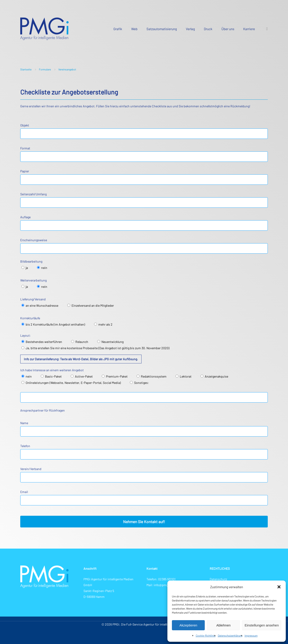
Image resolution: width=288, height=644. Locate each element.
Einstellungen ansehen (262, 625)
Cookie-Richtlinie (206, 635)
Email (144, 498)
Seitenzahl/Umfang (144, 200)
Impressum (251, 635)
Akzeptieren (188, 625)
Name (144, 429)
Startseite (26, 69)
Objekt (144, 131)
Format (144, 154)
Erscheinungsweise (144, 246)
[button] (279, 587)
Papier (144, 177)
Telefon (144, 452)
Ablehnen (223, 625)
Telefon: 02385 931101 (161, 579)
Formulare (45, 69)
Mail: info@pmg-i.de (160, 585)
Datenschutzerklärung (230, 635)
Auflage (144, 223)
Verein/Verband (144, 475)
